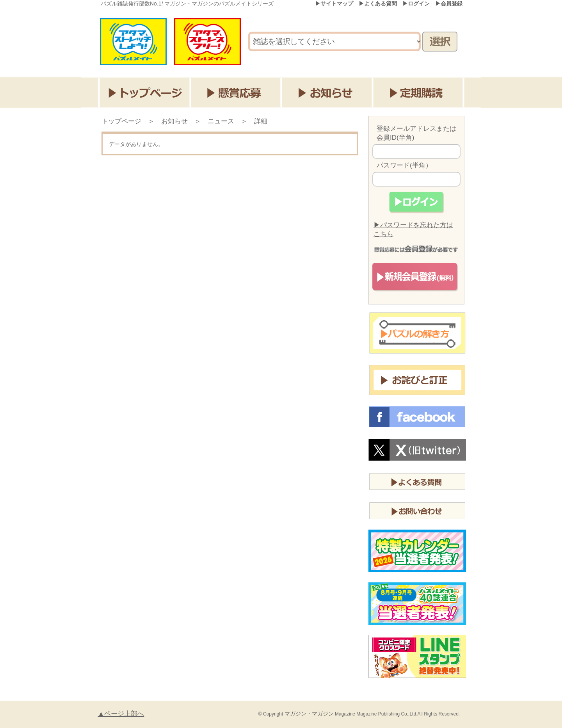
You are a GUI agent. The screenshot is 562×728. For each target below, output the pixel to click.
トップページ (145, 93)
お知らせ (328, 93)
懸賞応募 (236, 93)
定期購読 (420, 93)
